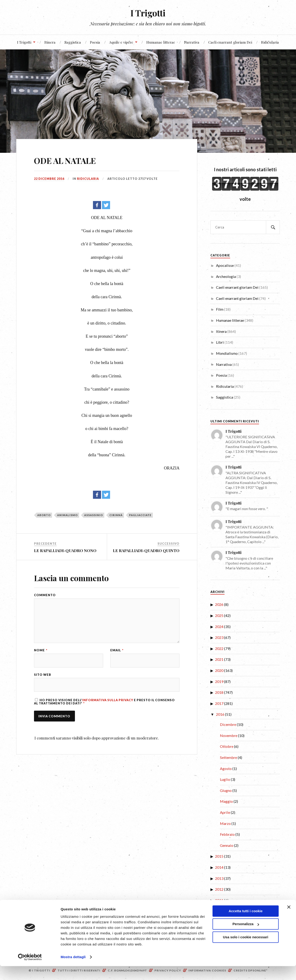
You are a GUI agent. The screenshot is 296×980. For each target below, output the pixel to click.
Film (220, 309)
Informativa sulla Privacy (108, 702)
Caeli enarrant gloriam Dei (230, 42)
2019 (219, 681)
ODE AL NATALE (73, 160)
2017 (219, 703)
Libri (220, 342)
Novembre (229, 735)
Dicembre (228, 724)
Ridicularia (270, 42)
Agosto (226, 768)
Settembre (228, 757)
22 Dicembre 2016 (49, 179)
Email (117, 652)
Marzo (225, 823)
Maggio (226, 801)
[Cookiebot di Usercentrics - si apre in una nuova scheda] (30, 971)
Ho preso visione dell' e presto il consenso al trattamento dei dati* (104, 704)
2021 (219, 659)
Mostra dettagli (73, 971)
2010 (219, 911)
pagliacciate (140, 515)
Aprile (225, 812)
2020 (219, 670)
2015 (219, 856)
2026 (219, 604)
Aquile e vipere (121, 42)
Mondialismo (227, 353)
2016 (220, 714)
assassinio (94, 515)
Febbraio (227, 834)
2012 (219, 889)
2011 (219, 900)
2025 (219, 615)
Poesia (95, 42)
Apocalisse (225, 265)
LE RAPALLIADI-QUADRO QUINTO (146, 550)
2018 (219, 692)
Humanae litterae (161, 42)
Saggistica (73, 42)
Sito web (43, 676)
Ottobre (227, 746)
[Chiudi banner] (289, 921)
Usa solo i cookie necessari (246, 951)
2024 (219, 627)
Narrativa (192, 42)
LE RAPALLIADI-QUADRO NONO (65, 550)
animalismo (67, 515)
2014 (219, 867)
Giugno (226, 790)
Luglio (225, 779)
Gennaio (227, 845)
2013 (219, 878)
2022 (219, 648)
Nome (41, 652)
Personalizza (246, 938)
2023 (219, 637)
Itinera (50, 42)
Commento (45, 595)
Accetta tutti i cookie (246, 925)
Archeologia (226, 276)
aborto (44, 515)
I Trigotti (148, 13)
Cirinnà (116, 515)
